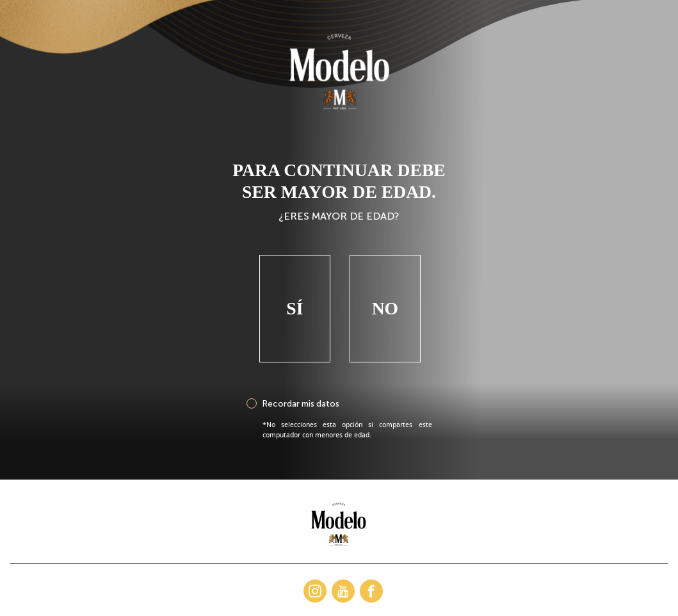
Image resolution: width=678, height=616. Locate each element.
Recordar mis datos (301, 395)
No (385, 300)
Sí (295, 300)
